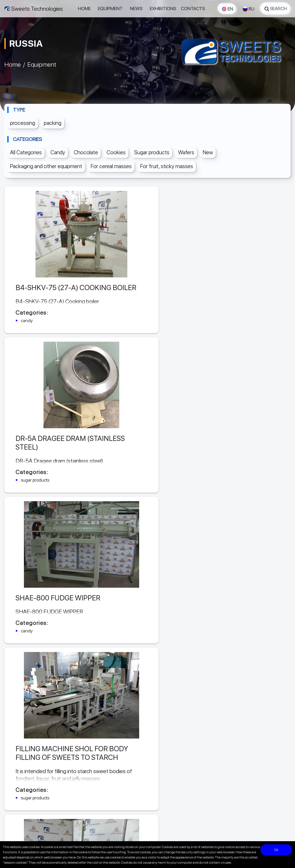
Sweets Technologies (37, 9)
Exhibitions (163, 9)
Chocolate (86, 152)
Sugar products (152, 152)
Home (84, 9)
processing (23, 123)
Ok (279, 850)
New (208, 152)
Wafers (186, 152)
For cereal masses (111, 166)
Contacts (193, 9)
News (136, 9)
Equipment (110, 9)
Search (276, 9)
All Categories (26, 152)
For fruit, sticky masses (167, 166)
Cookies (116, 152)
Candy (58, 152)
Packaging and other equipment (46, 166)
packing (53, 123)
